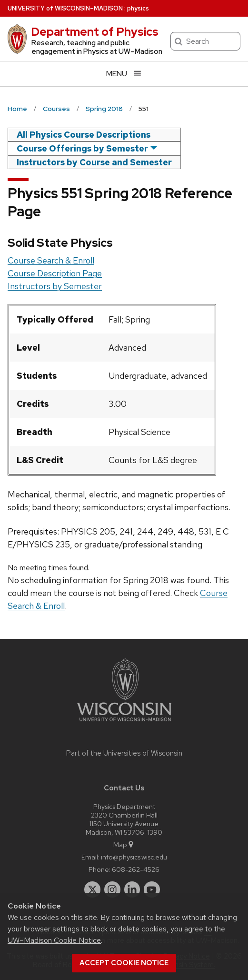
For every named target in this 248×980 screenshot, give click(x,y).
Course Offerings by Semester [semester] (82, 148)
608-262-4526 (136, 869)
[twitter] (92, 889)
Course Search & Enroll (51, 260)
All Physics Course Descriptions (84, 135)
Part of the (124, 753)
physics (138, 8)
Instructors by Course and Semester (94, 162)
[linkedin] (132, 889)
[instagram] (112, 889)
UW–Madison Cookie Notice (54, 940)
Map (124, 844)
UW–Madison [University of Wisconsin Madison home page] (65, 8)
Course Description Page (55, 273)
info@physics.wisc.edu (134, 857)
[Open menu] (124, 74)
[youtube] (152, 889)
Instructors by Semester (55, 286)
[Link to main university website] (124, 723)
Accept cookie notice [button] (124, 963)
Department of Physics (95, 32)
